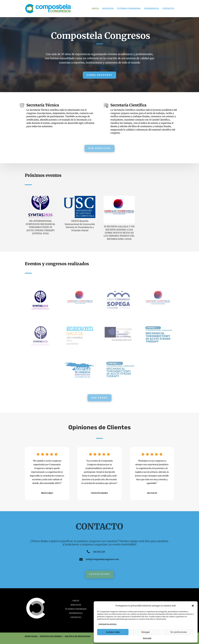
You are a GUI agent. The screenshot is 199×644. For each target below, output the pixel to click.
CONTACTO (168, 9)
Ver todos (99, 398)
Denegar (146, 632)
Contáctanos (100, 574)
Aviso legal (147, 638)
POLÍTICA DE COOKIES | (52, 636)
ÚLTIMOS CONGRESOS (129, 9)
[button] (193, 606)
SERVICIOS (108, 9)
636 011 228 (99, 552)
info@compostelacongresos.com (102, 559)
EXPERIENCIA (151, 9)
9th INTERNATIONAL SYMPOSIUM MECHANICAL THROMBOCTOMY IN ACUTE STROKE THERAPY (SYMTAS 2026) (40, 227)
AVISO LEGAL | (32, 636)
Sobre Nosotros (99, 75)
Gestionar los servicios (108, 624)
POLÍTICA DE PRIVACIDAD (78, 636)
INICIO (95, 9)
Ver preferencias (178, 632)
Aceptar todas (113, 632)
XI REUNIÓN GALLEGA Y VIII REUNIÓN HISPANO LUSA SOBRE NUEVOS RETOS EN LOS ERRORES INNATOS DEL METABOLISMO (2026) (119, 233)
